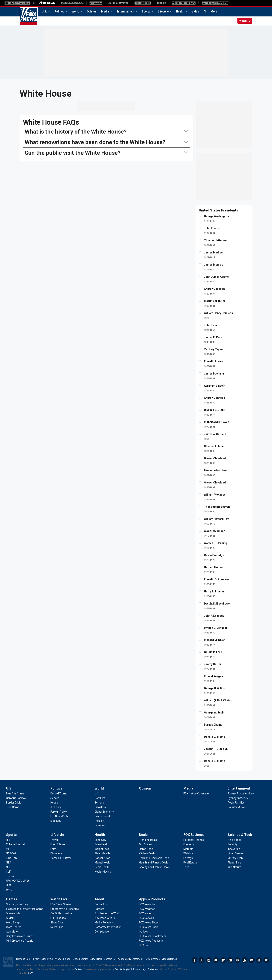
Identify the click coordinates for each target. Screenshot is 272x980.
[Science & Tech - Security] (233, 844)
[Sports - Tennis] (10, 876)
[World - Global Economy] (104, 812)
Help (100, 959)
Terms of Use (23, 959)
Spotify (259, 960)
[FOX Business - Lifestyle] (189, 858)
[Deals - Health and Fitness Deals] (154, 863)
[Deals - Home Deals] (146, 849)
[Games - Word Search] (14, 927)
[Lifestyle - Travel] (54, 840)
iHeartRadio (266, 960)
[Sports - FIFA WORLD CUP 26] (18, 881)
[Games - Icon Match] (13, 932)
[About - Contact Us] (101, 904)
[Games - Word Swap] (13, 922)
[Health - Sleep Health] (102, 853)
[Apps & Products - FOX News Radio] (149, 927)
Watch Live (59, 899)
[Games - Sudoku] (11, 918)
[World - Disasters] (100, 807)
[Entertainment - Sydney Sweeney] (238, 798)
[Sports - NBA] (9, 863)
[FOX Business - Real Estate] (190, 863)
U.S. (45, 12)
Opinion (92, 12)
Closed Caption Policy (84, 959)
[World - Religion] (99, 821)
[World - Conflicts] (100, 798)
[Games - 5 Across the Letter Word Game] (25, 909)
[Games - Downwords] (13, 913)
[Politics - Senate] (55, 798)
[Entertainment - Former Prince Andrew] (241, 793)
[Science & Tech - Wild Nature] (234, 867)
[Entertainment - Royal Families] (236, 803)
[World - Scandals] (100, 825)
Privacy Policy (39, 959)
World (76, 12)
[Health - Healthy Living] (103, 872)
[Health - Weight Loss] (102, 849)
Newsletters (252, 960)
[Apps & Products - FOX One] (144, 945)
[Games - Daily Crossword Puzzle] (20, 936)
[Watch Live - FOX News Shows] (61, 904)
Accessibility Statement (130, 959)
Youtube (216, 960)
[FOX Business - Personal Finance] (194, 840)
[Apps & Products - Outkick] (143, 932)
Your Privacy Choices (59, 959)
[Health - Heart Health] (102, 867)
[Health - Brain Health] (102, 844)
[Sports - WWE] (9, 890)
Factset (78, 969)
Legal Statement (150, 969)
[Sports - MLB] (9, 849)
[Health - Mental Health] (103, 863)
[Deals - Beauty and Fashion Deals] (154, 867)
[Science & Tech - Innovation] (234, 849)
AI (205, 12)
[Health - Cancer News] (102, 858)
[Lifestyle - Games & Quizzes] (61, 858)
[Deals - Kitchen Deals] (147, 853)
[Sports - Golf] (8, 872)
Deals (143, 835)
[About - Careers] (99, 909)
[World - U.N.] (97, 793)
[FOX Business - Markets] (188, 849)
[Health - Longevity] (100, 840)
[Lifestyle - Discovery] (56, 853)
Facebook (194, 960)
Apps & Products (152, 899)
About (99, 899)
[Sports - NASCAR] (11, 853)
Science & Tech (240, 835)
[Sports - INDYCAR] (12, 858)
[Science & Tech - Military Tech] (235, 858)
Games (12, 899)
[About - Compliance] (102, 932)
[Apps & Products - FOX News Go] (147, 904)
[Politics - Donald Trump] (59, 793)
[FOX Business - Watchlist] (189, 853)
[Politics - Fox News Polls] (59, 816)
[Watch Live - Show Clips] (57, 922)
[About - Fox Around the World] (107, 913)
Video (195, 12)
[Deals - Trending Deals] (148, 840)
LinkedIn (230, 960)
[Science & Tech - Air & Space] (235, 840)
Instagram (209, 960)
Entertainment (126, 12)
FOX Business (194, 835)
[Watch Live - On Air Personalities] (62, 913)
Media (105, 12)
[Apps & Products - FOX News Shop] (148, 922)
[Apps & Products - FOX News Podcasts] (151, 941)
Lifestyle (164, 12)
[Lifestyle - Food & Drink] (58, 844)
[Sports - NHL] (8, 867)
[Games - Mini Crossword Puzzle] (20, 941)
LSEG (31, 973)
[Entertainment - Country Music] (236, 807)
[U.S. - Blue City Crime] (15, 793)
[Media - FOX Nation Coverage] (196, 793)
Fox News (29, 16)
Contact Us (110, 959)
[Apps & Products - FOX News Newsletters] (153, 936)
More (214, 12)
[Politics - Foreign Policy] (59, 812)
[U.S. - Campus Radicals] (16, 798)
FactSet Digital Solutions (128, 969)
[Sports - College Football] (15, 844)
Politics (60, 12)
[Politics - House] (54, 803)
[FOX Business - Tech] (186, 867)
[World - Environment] (102, 816)
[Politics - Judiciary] (56, 807)
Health (180, 12)
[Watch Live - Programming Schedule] (65, 909)
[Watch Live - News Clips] (57, 927)
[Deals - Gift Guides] (146, 844)
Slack (237, 960)
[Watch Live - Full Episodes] (58, 918)
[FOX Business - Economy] (189, 844)
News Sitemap (152, 959)
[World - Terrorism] (100, 803)
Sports (146, 12)
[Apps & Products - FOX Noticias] (146, 918)
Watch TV (245, 21)
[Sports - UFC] (8, 885)
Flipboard (223, 960)
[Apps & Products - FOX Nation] (146, 913)
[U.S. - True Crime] (13, 807)
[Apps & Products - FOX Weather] (147, 909)
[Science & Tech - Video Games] (236, 853)
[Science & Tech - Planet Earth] (235, 863)
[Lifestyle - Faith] (53, 849)
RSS (245, 960)
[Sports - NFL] (8, 840)
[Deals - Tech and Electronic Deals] (154, 858)
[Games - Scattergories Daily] (17, 904)
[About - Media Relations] (104, 922)
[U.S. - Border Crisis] (14, 803)
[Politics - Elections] (56, 821)
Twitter (202, 960)
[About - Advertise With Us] (105, 918)
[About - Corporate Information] (108, 927)
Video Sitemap (169, 959)
